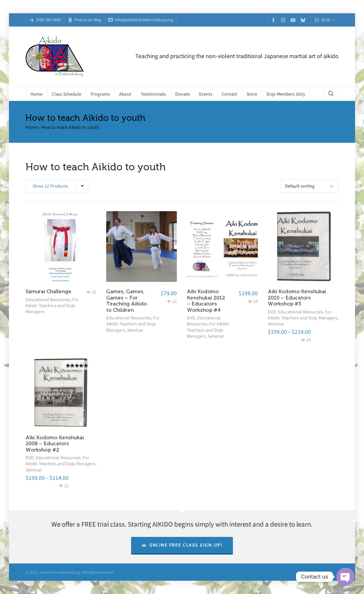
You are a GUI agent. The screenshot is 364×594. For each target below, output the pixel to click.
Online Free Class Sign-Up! (182, 545)
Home (32, 127)
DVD (191, 318)
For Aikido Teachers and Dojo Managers (52, 306)
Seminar (135, 330)
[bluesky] (304, 20)
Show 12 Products (50, 186)
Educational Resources (48, 300)
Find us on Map (84, 20)
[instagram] (284, 20)
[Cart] (325, 20)
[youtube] (294, 20)
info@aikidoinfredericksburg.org (141, 20)
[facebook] (274, 20)
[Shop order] (310, 186)
